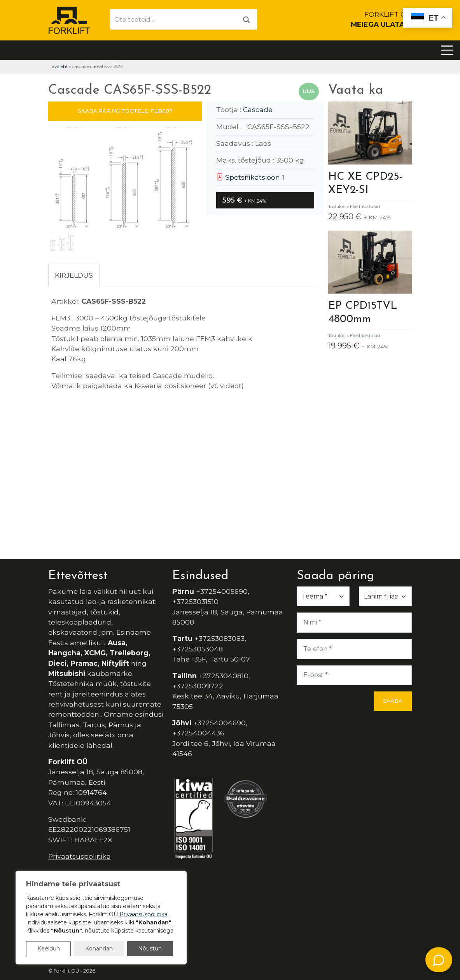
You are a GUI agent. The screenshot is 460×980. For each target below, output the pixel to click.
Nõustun (150, 948)
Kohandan (99, 948)
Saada (393, 701)
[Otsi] (247, 19)
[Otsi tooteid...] (173, 19)
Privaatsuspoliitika (80, 856)
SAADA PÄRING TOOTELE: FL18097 (125, 111)
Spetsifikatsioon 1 (250, 177)
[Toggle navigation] (447, 50)
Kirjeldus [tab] (74, 275)
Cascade (258, 109)
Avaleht (60, 66)
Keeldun (49, 948)
